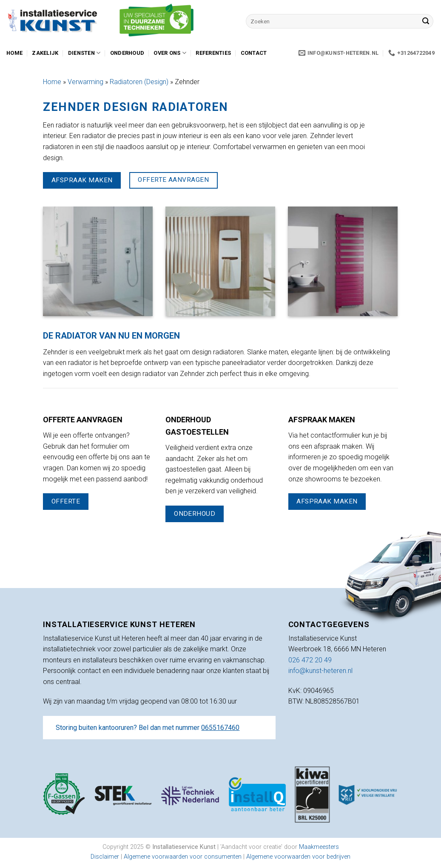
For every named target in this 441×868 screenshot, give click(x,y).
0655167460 (220, 728)
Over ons (170, 53)
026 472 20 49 (310, 660)
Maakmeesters (319, 847)
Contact (254, 53)
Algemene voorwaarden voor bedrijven (298, 857)
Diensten (84, 53)
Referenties (213, 53)
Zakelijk (45, 53)
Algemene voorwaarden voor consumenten (184, 857)
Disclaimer (105, 857)
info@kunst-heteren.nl (320, 671)
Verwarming (85, 82)
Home (14, 53)
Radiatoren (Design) (139, 82)
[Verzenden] (426, 21)
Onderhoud (127, 53)
